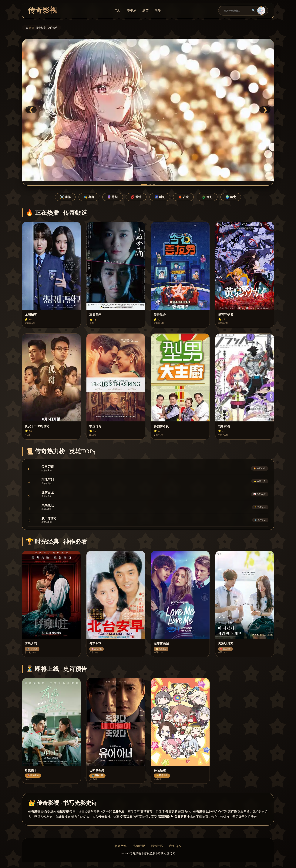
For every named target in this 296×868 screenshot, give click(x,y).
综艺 (145, 10)
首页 (32, 28)
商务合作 (175, 846)
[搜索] (236, 11)
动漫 (158, 10)
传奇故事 (121, 846)
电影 (118, 10)
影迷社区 (157, 846)
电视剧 (132, 10)
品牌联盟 (139, 846)
